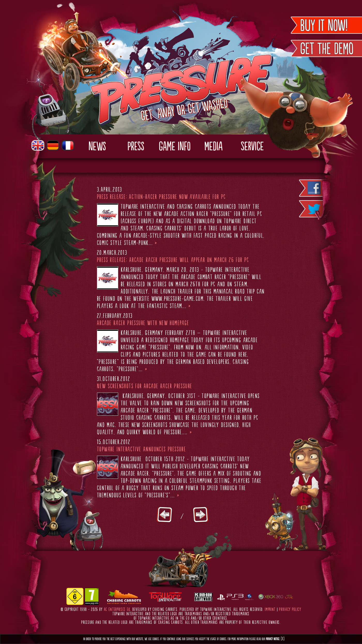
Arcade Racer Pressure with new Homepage (143, 323)
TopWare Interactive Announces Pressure (141, 450)
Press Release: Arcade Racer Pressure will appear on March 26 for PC (173, 260)
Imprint (270, 610)
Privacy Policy (290, 610)
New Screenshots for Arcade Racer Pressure (145, 386)
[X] (283, 639)
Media (213, 147)
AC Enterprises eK (117, 610)
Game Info (175, 147)
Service (252, 147)
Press (136, 147)
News (97, 147)
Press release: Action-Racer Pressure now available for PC (161, 197)
